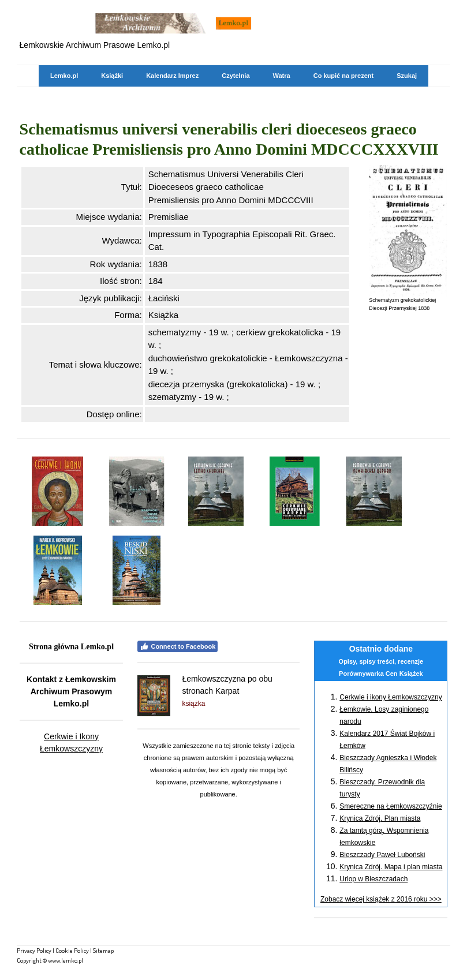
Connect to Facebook (178, 646)
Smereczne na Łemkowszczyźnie (391, 806)
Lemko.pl (64, 76)
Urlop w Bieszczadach (373, 879)
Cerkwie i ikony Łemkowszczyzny (391, 697)
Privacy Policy (34, 950)
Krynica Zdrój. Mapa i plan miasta (391, 867)
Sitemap (103, 950)
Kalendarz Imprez (172, 76)
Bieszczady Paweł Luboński (382, 855)
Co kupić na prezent (344, 76)
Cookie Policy (72, 950)
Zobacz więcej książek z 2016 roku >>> (381, 899)
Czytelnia (236, 76)
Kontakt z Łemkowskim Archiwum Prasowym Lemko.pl (71, 691)
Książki (112, 76)
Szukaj (407, 76)
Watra (282, 76)
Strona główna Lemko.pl (71, 647)
